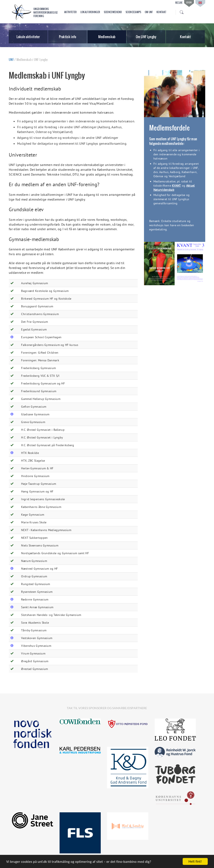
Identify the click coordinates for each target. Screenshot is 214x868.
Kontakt (161, 12)
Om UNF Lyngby (146, 37)
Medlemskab (107, 37)
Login (189, 2)
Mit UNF (179, 3)
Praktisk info (68, 37)
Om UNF (149, 12)
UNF (11, 60)
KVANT (176, 186)
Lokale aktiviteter (28, 37)
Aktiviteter (70, 12)
